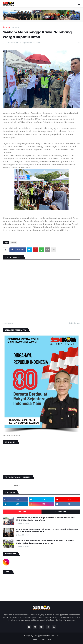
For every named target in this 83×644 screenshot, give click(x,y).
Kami (43, 640)
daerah (15, 27)
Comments (61, 512)
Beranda (7, 27)
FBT (57, 636)
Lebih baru (9, 323)
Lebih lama (74, 323)
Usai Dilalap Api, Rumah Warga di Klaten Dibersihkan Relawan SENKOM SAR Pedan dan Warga (45, 519)
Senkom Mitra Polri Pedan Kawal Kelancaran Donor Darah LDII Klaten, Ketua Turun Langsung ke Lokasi (45, 542)
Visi (50, 640)
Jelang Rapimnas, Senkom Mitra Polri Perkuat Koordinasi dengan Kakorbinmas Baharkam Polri (47, 530)
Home (35, 640)
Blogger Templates (43, 636)
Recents (22, 512)
